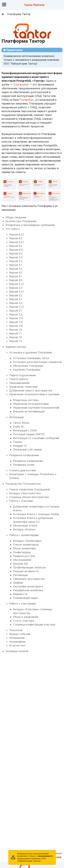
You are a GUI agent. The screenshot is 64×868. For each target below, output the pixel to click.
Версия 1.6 (16, 337)
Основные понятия (17, 651)
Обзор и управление (26, 617)
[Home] (3, 14)
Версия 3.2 (16, 295)
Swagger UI (20, 446)
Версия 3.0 (16, 303)
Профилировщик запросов (29, 567)
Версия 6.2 (16, 246)
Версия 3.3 (16, 288)
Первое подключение (23, 375)
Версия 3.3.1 (17, 284)
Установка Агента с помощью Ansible (36, 514)
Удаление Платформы (27, 370)
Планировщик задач (25, 598)
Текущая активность (26, 571)
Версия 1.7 (15, 333)
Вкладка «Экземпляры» (28, 541)
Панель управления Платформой (30, 489)
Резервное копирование (24, 455)
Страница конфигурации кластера (34, 624)
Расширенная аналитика (28, 590)
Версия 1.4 (16, 341)
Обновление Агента (25, 526)
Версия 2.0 (16, 314)
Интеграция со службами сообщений (36, 438)
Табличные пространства (29, 579)
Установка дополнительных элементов (37, 362)
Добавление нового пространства (31, 390)
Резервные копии (24, 465)
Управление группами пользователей (36, 408)
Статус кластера (24, 621)
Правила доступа (24, 556)
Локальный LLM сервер (27, 449)
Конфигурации (22, 552)
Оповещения (17, 638)
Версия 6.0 (16, 254)
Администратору (16, 347)
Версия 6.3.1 (17, 234)
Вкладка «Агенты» (24, 529)
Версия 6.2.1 (17, 242)
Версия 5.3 (16, 257)
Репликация (20, 575)
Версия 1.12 (16, 322)
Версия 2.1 (15, 311)
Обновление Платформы (28, 366)
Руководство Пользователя (23, 484)
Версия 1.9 (16, 330)
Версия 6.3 (16, 238)
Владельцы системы (26, 400)
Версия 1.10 (16, 326)
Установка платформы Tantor (31, 358)
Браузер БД (20, 564)
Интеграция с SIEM (25, 430)
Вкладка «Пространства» (25, 493)
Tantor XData (21, 423)
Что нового (13, 229)
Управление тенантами (23, 387)
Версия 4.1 (15, 276)
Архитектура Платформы (21, 221)
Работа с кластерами (22, 604)
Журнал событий (20, 634)
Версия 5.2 (16, 261)
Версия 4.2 (16, 273)
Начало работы (19, 379)
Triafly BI (18, 427)
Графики (18, 583)
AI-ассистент (17, 645)
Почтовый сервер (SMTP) (29, 434)
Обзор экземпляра (24, 548)
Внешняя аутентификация (29, 411)
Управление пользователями (31, 404)
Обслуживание (22, 560)
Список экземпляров (26, 545)
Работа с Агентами (21, 501)
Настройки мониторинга (28, 586)
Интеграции (16, 417)
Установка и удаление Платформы (31, 352)
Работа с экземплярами (24, 535)
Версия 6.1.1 (16, 250)
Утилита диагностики (23, 470)
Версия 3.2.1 (17, 292)
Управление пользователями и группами (34, 394)
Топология (16, 630)
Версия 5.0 (16, 269)
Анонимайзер (17, 642)
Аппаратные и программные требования (30, 225)
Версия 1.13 (16, 318)
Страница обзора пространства (29, 497)
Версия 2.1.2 (16, 307)
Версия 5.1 (16, 265)
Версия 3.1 (16, 299)
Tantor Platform (34, 5)
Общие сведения (16, 217)
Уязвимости (20, 594)
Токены (18, 442)
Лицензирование (19, 383)
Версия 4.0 (16, 280)
